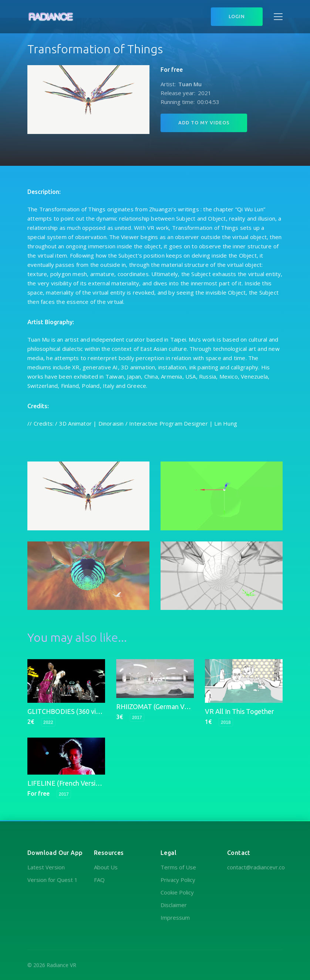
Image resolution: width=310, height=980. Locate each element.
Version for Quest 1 (53, 880)
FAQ (99, 880)
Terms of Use (178, 867)
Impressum (175, 917)
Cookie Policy (177, 892)
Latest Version (46, 867)
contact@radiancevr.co (256, 867)
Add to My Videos (204, 123)
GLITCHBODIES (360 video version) (80, 711)
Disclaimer (174, 905)
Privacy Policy (178, 880)
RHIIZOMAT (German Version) (161, 707)
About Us (106, 867)
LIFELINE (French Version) (66, 783)
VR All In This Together (240, 711)
